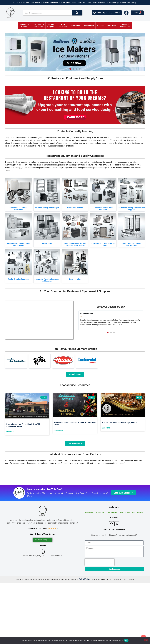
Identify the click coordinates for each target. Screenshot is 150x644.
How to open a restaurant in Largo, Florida (119, 422)
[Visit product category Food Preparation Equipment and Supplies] (103, 230)
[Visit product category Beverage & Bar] (75, 265)
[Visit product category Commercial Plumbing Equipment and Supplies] (47, 266)
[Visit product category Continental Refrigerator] (87, 360)
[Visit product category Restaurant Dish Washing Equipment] (103, 195)
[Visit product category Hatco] (63, 360)
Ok (126, 640)
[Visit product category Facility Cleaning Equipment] (18, 265)
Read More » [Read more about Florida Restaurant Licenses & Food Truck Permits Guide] (59, 430)
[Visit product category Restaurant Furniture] (75, 194)
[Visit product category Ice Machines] (47, 229)
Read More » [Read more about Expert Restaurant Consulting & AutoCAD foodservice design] (11, 432)
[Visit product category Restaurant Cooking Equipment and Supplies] (132, 195)
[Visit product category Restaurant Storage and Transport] (47, 194)
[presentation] (100, 562)
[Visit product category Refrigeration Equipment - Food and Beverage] (18, 230)
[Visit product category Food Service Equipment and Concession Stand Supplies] (75, 230)
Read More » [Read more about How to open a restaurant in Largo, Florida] (106, 428)
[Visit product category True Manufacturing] (16, 360)
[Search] (77, 13)
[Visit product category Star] (40, 360)
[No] (146, 640)
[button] (70, 69)
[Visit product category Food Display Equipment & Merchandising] (132, 230)
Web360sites (84, 579)
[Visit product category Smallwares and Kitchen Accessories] (18, 195)
